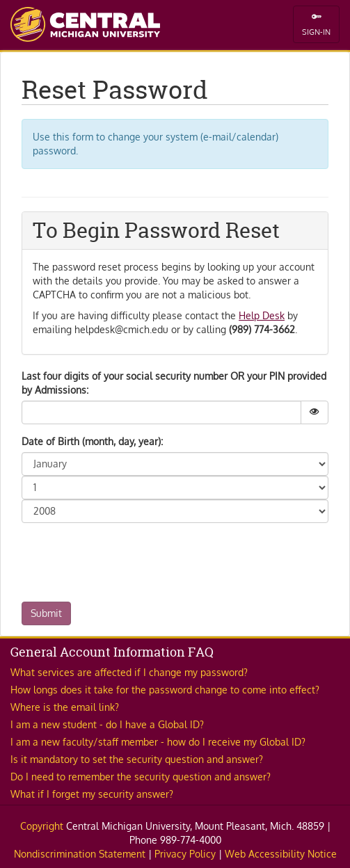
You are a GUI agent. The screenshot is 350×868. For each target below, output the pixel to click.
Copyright (42, 826)
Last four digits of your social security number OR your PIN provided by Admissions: (174, 383)
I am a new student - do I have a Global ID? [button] (107, 724)
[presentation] (127, 561)
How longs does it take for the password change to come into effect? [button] (165, 690)
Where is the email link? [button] (65, 707)
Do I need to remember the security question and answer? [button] (141, 777)
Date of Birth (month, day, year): (92, 441)
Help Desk (262, 315)
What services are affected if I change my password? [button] (129, 672)
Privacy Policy (185, 854)
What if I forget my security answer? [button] (92, 794)
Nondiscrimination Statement (80, 854)
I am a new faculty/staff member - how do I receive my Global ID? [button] (158, 742)
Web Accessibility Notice (281, 854)
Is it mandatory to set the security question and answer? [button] (137, 759)
